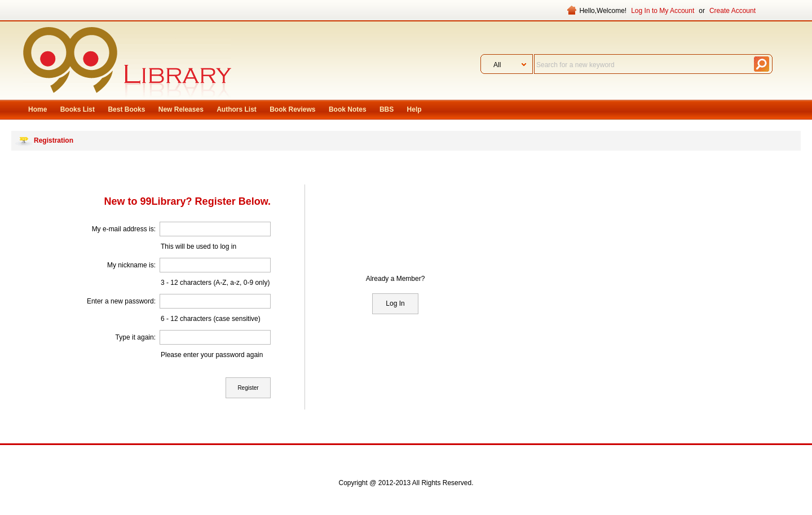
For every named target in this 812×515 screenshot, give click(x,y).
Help (414, 109)
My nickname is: (131, 265)
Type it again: (136, 337)
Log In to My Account (663, 11)
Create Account (732, 11)
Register (248, 388)
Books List (78, 109)
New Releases (181, 109)
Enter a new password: (121, 301)
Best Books (126, 109)
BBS (387, 109)
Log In (395, 303)
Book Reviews (292, 109)
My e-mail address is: (124, 229)
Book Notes (348, 109)
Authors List (237, 109)
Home (37, 109)
